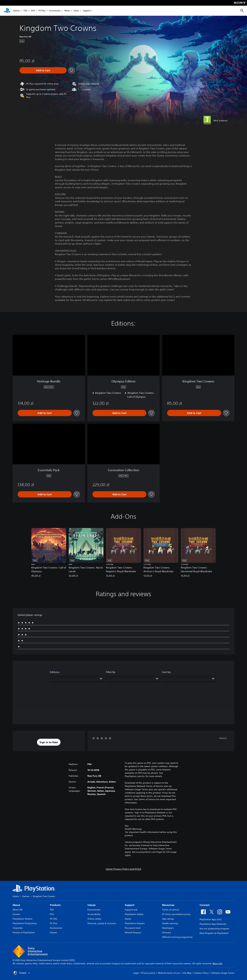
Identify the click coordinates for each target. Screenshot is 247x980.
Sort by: (167, 672)
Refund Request (133, 932)
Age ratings (168, 919)
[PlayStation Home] (7, 11)
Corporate (18, 928)
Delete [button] (223, 738)
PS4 (33, 11)
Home (16, 896)
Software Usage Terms (223, 973)
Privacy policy (148, 973)
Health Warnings (133, 829)
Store (76, 11)
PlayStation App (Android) (213, 924)
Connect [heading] (205, 905)
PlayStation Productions (25, 923)
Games (16, 11)
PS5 (25, 11)
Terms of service (171, 910)
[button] (49, 742)
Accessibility (94, 914)
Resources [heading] (168, 905)
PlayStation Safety (134, 914)
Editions (55, 672)
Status (128, 919)
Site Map (187, 973)
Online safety (94, 919)
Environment (94, 910)
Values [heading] (92, 905)
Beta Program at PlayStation (214, 933)
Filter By (111, 672)
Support (87, 11)
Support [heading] (130, 905)
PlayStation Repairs (135, 923)
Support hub (131, 910)
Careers (16, 914)
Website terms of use (169, 973)
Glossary (167, 932)
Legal (136, 973)
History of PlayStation (24, 932)
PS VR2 (53, 919)
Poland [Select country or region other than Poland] (22, 973)
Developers (168, 928)
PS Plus (42, 11)
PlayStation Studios (23, 919)
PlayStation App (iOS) (211, 919)
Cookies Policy (201, 973)
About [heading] (16, 905)
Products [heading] (55, 905)
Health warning (170, 923)
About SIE (18, 910)
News (67, 11)
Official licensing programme (177, 937)
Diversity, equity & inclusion (102, 923)
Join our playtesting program (214, 929)
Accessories (55, 11)
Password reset (133, 928)
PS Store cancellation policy (176, 914)
